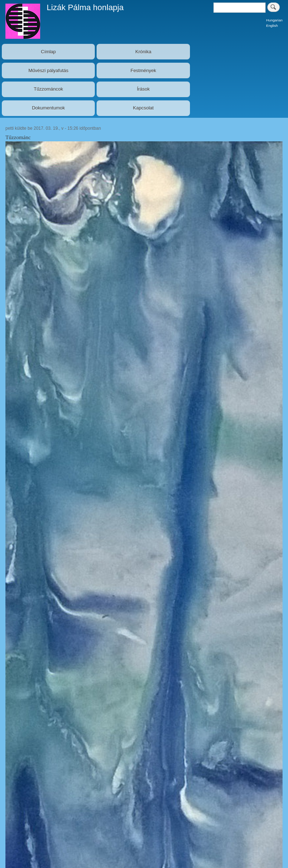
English (272, 26)
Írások (143, 89)
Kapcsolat (143, 108)
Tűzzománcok (48, 89)
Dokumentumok (48, 108)
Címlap (48, 52)
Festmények (143, 70)
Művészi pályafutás (48, 70)
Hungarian (274, 20)
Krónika (143, 52)
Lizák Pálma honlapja (85, 7)
